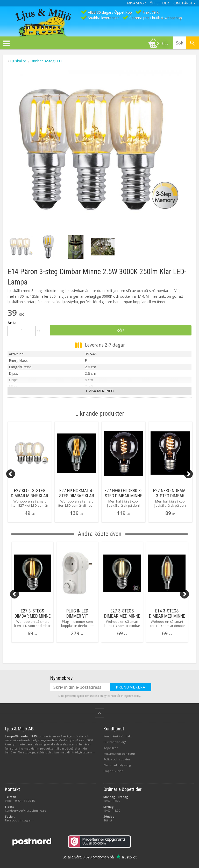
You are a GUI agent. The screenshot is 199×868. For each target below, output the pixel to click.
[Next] (188, 474)
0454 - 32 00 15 (25, 801)
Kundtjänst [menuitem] (183, 3)
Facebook (12, 820)
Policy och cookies (117, 759)
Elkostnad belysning (117, 765)
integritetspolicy (131, 696)
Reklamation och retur (119, 754)
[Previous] (11, 474)
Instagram (27, 820)
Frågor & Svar (113, 771)
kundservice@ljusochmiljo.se (26, 810)
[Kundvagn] (85, 44)
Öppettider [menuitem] (159, 3)
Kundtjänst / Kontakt (118, 736)
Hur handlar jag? (115, 742)
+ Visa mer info (100, 391)
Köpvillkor (111, 748)
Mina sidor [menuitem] (137, 3)
